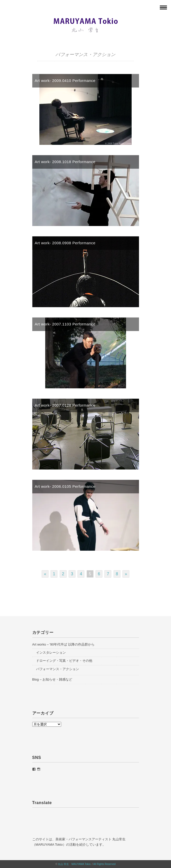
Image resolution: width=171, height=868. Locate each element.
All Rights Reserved (104, 864)
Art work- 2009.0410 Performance (65, 81)
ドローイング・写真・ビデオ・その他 (64, 661)
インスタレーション (51, 653)
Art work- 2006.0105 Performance (65, 486)
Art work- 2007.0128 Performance (65, 405)
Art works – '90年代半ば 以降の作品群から (63, 644)
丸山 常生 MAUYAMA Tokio (74, 864)
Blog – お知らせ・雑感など (52, 679)
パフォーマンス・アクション (58, 669)
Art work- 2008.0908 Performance (65, 243)
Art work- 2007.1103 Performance (65, 324)
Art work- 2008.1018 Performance (65, 162)
